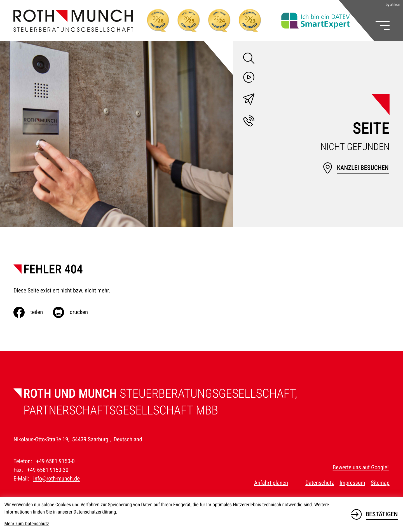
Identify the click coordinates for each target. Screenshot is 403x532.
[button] (249, 122)
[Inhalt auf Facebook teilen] (33, 312)
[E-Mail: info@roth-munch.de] (249, 100)
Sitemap (380, 483)
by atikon (393, 5)
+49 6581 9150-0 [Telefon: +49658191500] (55, 461)
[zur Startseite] (73, 21)
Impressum (352, 483)
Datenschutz (320, 483)
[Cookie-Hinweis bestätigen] (374, 513)
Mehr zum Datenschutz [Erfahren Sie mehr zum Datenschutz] (27, 524)
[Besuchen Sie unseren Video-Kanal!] (249, 79)
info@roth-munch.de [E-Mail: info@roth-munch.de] (57, 479)
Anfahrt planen (271, 483)
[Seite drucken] (75, 312)
